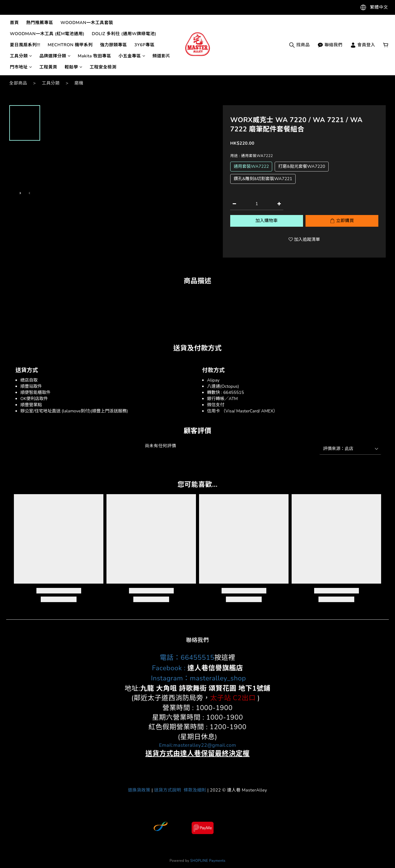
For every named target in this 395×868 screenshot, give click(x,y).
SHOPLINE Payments (208, 861)
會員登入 (363, 45)
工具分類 (21, 56)
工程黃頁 (48, 67)
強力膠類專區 (113, 45)
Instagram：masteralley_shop (197, 678)
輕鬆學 (74, 67)
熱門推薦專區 (40, 23)
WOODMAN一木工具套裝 (87, 23)
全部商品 (18, 83)
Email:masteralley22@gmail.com (197, 745)
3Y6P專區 (144, 45)
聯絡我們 (330, 45)
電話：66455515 (187, 658)
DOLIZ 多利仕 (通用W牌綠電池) (124, 34)
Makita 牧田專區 (94, 56)
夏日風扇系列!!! (25, 45)
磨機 (79, 83)
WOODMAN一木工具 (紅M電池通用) (47, 34)
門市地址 (21, 67)
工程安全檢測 (103, 67)
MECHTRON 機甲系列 (70, 45)
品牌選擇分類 (55, 56)
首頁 (14, 23)
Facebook (167, 668)
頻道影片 (161, 56)
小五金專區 (132, 56)
